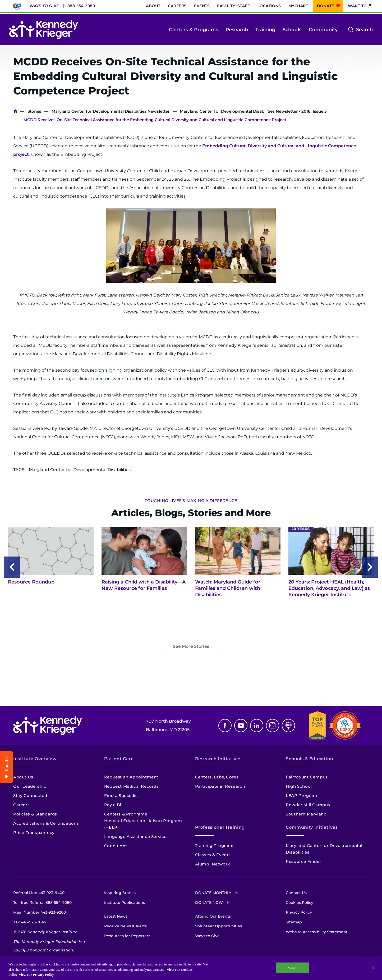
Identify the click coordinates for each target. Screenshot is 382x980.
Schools (292, 30)
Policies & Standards (35, 814)
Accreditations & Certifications (46, 823)
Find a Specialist (122, 796)
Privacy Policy (299, 912)
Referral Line (39, 893)
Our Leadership (30, 786)
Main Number (40, 912)
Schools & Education (309, 759)
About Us (23, 777)
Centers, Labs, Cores (217, 777)
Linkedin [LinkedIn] (257, 726)
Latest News (116, 916)
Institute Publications (125, 902)
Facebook (225, 726)
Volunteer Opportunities (218, 926)
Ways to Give (44, 6)
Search (364, 30)
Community (323, 30)
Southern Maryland (306, 814)
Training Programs (215, 845)
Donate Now (209, 902)
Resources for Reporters (127, 936)
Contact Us (296, 893)
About (153, 6)
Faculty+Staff (233, 6)
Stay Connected (30, 796)
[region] (191, 968)
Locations (269, 6)
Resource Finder (303, 861)
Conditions (116, 846)
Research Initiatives (218, 759)
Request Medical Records (132, 786)
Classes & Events (213, 855)
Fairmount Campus (307, 777)
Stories (34, 111)
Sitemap (294, 922)
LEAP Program (302, 796)
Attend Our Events (213, 916)
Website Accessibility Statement (317, 932)
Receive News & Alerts (125, 926)
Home (15, 111)
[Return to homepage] (44, 30)
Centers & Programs (194, 30)
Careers (177, 6)
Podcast (288, 726)
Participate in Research (220, 786)
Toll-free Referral (42, 902)
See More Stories (191, 646)
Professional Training (220, 827)
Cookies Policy (300, 902)
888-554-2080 (81, 6)
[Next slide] (370, 567)
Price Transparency (34, 833)
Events (202, 6)
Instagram (273, 726)
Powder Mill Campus (308, 805)
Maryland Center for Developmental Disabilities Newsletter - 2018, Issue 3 (253, 111)
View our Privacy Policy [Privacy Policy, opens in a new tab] (36, 975)
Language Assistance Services (137, 837)
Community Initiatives (312, 827)
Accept (293, 968)
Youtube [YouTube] (241, 726)
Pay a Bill (114, 805)
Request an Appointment (131, 777)
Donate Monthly (213, 893)
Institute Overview (35, 759)
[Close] (374, 968)
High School (299, 786)
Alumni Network (213, 864)
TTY (30, 922)
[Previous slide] (12, 567)
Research (237, 30)
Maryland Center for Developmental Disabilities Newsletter (111, 111)
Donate (326, 6)
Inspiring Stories (120, 893)
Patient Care (119, 759)
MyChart (298, 6)
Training (265, 30)
